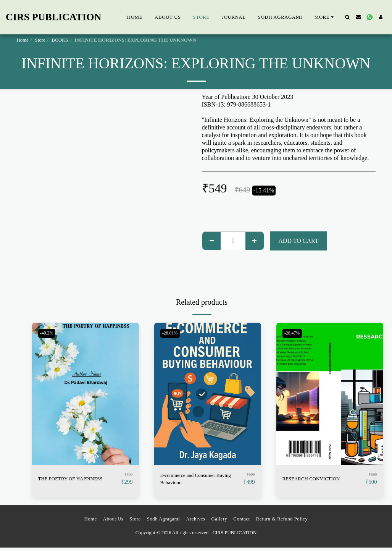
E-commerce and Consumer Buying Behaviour (194, 480)
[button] (348, 17)
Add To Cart (298, 241)
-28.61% (172, 333)
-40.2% (48, 333)
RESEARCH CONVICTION (318, 479)
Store (40, 40)
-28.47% (294, 333)
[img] (85, 394)
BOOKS (60, 40)
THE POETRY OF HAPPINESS (78, 479)
